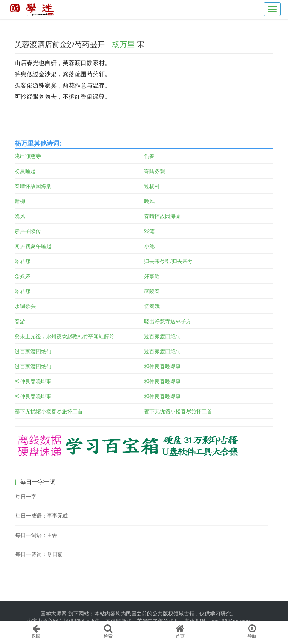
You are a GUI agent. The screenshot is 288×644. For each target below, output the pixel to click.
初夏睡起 (25, 171)
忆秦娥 (152, 306)
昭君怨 (22, 261)
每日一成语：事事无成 (42, 516)
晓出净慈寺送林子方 (168, 321)
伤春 (149, 156)
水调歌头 (25, 306)
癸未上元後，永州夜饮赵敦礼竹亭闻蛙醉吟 (64, 336)
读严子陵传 (28, 231)
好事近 (152, 276)
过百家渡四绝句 (162, 336)
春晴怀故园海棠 (33, 186)
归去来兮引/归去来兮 (168, 261)
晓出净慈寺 (28, 156)
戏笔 (149, 231)
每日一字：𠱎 (28, 497)
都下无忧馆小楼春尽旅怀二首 (49, 411)
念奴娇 (22, 276)
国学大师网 (54, 614)
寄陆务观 (154, 171)
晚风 (149, 201)
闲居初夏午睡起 (33, 246)
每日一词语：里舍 (36, 535)
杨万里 (123, 44)
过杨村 (152, 186)
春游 (20, 321)
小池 (149, 246)
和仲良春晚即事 (162, 366)
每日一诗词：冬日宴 (39, 554)
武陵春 (152, 291)
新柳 (20, 201)
